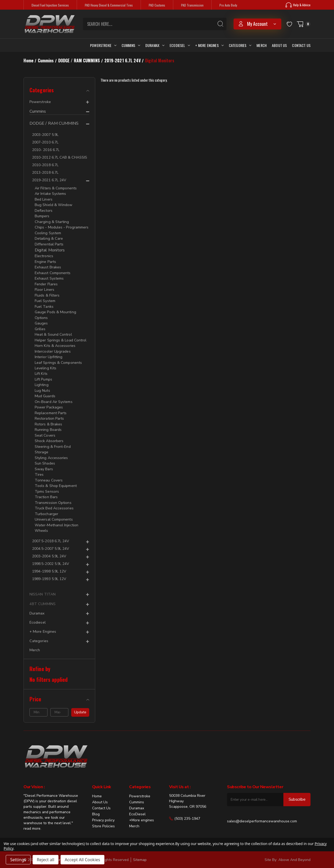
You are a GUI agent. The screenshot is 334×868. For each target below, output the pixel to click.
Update (80, 704)
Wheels (41, 523)
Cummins (131, 45)
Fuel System (45, 299)
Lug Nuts (42, 386)
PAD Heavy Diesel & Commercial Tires (109, 5)
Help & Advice (298, 5)
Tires (39, 468)
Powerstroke (103, 45)
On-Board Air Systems (54, 397)
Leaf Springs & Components (58, 359)
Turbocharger (46, 507)
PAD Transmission (192, 5)
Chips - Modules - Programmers (61, 227)
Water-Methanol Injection (56, 518)
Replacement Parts (51, 408)
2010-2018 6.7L (45, 165)
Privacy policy (103, 812)
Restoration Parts (49, 414)
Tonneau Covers (49, 474)
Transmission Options (53, 496)
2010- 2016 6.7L (46, 150)
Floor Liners (44, 288)
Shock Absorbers (49, 435)
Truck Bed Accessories (54, 501)
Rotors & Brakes (48, 419)
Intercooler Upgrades (53, 348)
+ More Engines (209, 45)
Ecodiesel (180, 45)
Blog (96, 806)
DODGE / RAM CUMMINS (54, 123)
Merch (262, 45)
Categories (240, 45)
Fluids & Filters (47, 293)
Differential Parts (49, 243)
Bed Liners (44, 199)
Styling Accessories (51, 452)
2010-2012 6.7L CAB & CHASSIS (60, 157)
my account (257, 24)
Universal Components (54, 512)
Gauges (41, 320)
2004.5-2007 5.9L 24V (51, 541)
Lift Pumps (43, 375)
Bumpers (42, 216)
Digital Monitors (50, 249)
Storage (41, 446)
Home (97, 788)
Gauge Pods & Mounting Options (55, 312)
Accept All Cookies (82, 860)
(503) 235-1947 (185, 810)
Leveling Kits (45, 364)
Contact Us (301, 45)
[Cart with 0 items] (303, 24)
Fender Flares (46, 282)
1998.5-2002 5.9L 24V (51, 556)
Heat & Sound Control (53, 331)
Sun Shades (45, 457)
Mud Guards (45, 392)
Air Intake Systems (50, 194)
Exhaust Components (52, 271)
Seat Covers (45, 430)
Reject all (46, 860)
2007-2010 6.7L (45, 142)
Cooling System (48, 232)
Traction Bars (46, 490)
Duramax (155, 45)
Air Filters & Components (56, 188)
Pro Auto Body (228, 5)
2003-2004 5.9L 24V (49, 548)
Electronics (44, 255)
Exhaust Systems (49, 277)
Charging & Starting (51, 221)
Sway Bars (44, 463)
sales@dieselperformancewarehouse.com (262, 813)
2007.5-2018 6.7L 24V (51, 533)
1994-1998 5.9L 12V (49, 563)
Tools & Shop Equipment (56, 479)
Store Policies (103, 818)
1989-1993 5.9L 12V (49, 571)
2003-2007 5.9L (45, 135)
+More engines (142, 812)
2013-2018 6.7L (45, 173)
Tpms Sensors (47, 485)
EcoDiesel (137, 806)
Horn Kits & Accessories (55, 342)
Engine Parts (45, 260)
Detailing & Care (49, 237)
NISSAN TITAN (42, 586)
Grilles (40, 326)
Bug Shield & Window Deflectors (53, 207)
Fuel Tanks (44, 304)
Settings (18, 860)
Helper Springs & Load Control (60, 337)
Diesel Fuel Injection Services (50, 5)
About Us (279, 45)
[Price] (59, 690)
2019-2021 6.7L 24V (49, 180)
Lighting (41, 381)
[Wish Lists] (289, 24)
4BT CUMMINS (42, 596)
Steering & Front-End (53, 441)
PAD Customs (157, 5)
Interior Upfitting (48, 353)
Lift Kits (41, 370)
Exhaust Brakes (48, 266)
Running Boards (48, 424)
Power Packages (49, 403)
